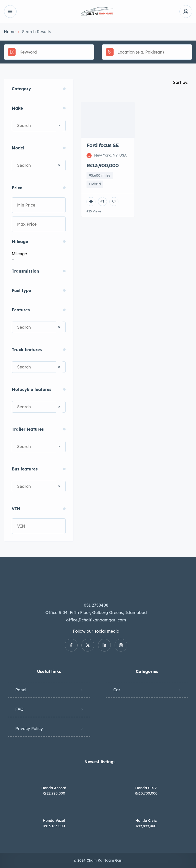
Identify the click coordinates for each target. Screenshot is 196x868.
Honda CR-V (146, 788)
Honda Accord (54, 788)
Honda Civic (146, 821)
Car (117, 690)
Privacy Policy (29, 729)
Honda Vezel (54, 821)
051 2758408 (96, 605)
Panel (21, 690)
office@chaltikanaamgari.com (96, 620)
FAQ (19, 709)
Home (10, 32)
